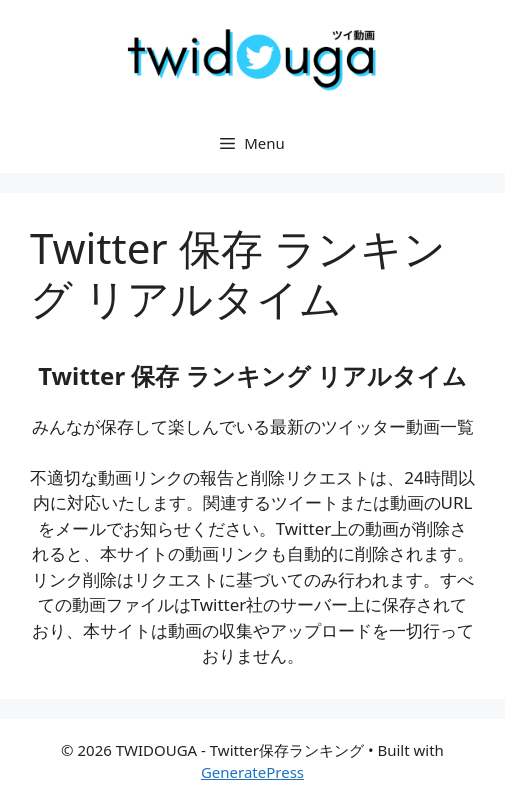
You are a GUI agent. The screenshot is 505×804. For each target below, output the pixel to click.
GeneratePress (252, 772)
